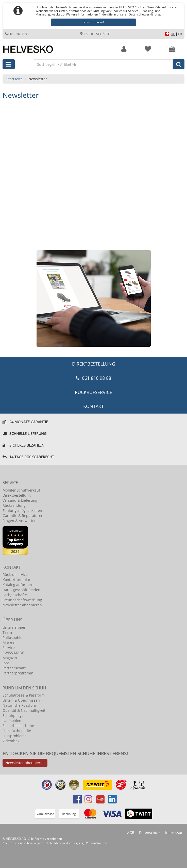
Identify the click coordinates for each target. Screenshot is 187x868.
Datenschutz (150, 833)
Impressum (175, 833)
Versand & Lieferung (20, 500)
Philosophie (12, 637)
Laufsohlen (12, 721)
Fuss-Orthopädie (17, 731)
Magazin (10, 658)
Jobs (6, 663)
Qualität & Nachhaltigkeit (24, 710)
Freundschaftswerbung (22, 600)
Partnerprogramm (18, 673)
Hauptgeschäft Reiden (21, 590)
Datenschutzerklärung (144, 14)
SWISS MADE (13, 653)
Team (7, 632)
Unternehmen (14, 627)
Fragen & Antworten (20, 521)
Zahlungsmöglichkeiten (22, 510)
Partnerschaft (14, 668)
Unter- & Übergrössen (21, 700)
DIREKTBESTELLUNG (94, 364)
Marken (9, 643)
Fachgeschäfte (95, 34)
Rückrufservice (93, 392)
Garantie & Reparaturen (23, 516)
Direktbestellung (17, 495)
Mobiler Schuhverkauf (21, 490)
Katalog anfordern (18, 585)
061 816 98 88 (17, 34)
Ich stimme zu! (94, 22)
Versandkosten (97, 843)
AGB (131, 833)
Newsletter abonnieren (22, 605)
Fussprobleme (15, 736)
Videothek (11, 741)
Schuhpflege (13, 715)
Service (9, 648)
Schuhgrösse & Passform (24, 695)
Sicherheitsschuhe (18, 726)
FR (180, 34)
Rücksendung (14, 505)
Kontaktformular (16, 580)
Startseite (14, 79)
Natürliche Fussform (20, 705)
